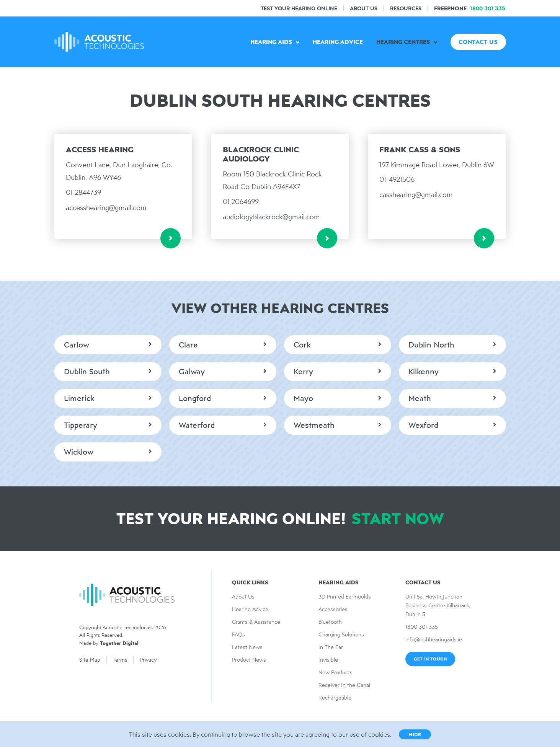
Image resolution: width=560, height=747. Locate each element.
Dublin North (431, 345)
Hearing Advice (338, 42)
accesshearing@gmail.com (106, 208)
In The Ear (331, 647)
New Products (336, 672)
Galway (192, 372)
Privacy (148, 660)
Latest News (247, 647)
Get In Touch (430, 659)
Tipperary (81, 425)
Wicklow (79, 452)
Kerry (303, 372)
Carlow (77, 345)
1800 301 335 (422, 627)
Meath (420, 398)
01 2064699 (241, 201)
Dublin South (87, 372)
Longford (195, 398)
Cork (302, 345)
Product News (249, 660)
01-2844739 (83, 192)
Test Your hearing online (299, 8)
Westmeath (314, 425)
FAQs (238, 634)
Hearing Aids (271, 42)
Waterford (197, 425)
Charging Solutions (341, 634)
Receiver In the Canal (344, 685)
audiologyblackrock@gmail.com (271, 217)
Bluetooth (330, 622)
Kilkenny (424, 372)
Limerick (79, 398)
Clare (188, 345)
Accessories (333, 609)
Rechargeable (335, 698)
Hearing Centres (403, 42)
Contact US (478, 42)
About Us (364, 8)
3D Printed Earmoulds (345, 597)
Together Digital (119, 643)
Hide (415, 734)
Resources (406, 8)
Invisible (328, 660)
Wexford (423, 425)
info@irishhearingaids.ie (434, 639)
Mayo (303, 398)
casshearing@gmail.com (416, 195)
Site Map (90, 660)
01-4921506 (397, 179)
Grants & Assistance (256, 622)
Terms (120, 660)
